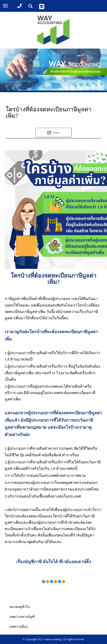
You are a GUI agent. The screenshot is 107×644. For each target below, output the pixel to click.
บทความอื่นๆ (19, 627)
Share (54, 133)
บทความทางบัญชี (22, 617)
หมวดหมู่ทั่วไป (20, 607)
